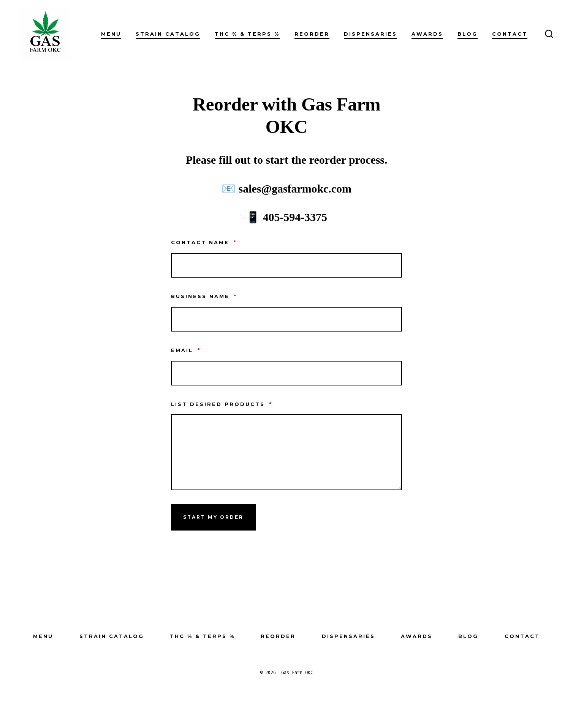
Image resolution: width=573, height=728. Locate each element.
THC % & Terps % (247, 34)
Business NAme (204, 296)
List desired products (222, 404)
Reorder (312, 34)
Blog (468, 34)
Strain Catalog (168, 34)
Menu (111, 34)
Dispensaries (370, 34)
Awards (427, 34)
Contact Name (204, 242)
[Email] (286, 373)
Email (186, 350)
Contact (510, 34)
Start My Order (213, 517)
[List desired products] (286, 452)
